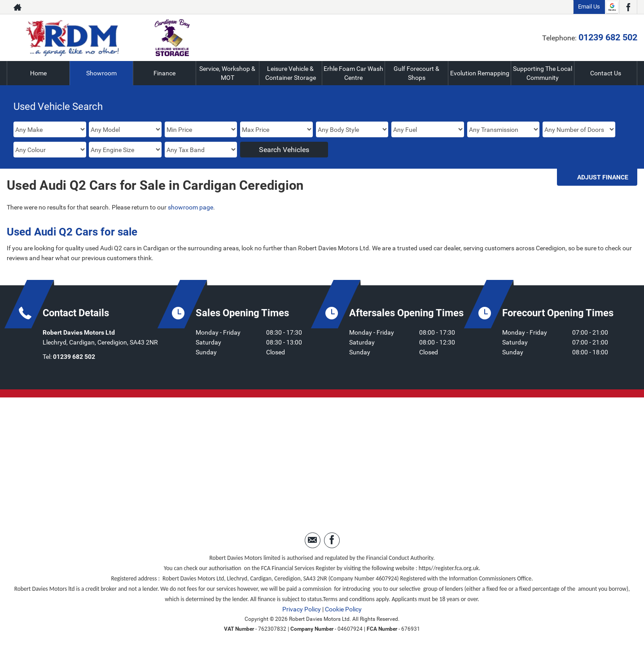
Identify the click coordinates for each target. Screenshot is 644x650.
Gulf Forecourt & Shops (416, 73)
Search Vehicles (284, 150)
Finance (164, 73)
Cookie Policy (343, 609)
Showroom (101, 73)
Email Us (589, 7)
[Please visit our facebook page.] (628, 7)
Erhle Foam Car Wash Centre (353, 73)
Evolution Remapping (480, 73)
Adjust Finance (603, 177)
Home (38, 73)
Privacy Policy (302, 609)
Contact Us (606, 73)
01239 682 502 (608, 37)
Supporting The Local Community (543, 73)
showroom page (191, 207)
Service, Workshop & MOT (227, 73)
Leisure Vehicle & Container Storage (291, 73)
